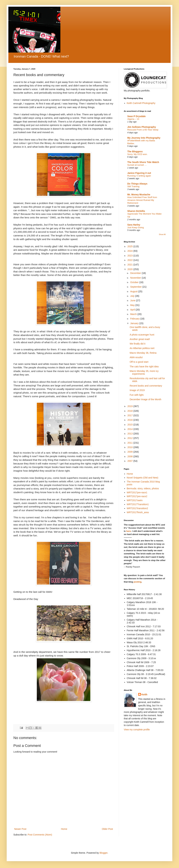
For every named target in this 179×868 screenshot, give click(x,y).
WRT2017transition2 (137, 508)
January (135, 323)
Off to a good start (139, 362)
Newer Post (20, 829)
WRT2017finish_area (138, 512)
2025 (130, 246)
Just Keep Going (136, 227)
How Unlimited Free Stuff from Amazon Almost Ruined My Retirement (142, 200)
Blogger (103, 853)
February (135, 319)
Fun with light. (137, 395)
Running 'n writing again (139, 176)
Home (64, 829)
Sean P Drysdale (136, 116)
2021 (130, 265)
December (136, 273)
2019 (130, 406)
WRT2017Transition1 (138, 504)
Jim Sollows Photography (142, 127)
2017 (130, 415)
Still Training (133, 186)
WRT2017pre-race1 (137, 492)
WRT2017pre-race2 (137, 496)
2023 (130, 256)
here (128, 531)
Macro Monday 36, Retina (143, 353)
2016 (130, 420)
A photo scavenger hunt (142, 335)
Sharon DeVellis (136, 211)
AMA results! (136, 357)
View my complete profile (137, 730)
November (136, 278)
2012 (130, 438)
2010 (130, 447)
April (133, 310)
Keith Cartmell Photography (141, 103)
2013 (130, 434)
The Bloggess (135, 151)
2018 (130, 411)
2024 (130, 251)
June (133, 300)
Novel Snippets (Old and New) (143, 478)
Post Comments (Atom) (40, 835)
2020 (130, 269)
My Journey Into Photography (144, 138)
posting (138, 582)
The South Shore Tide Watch (143, 162)
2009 (130, 452)
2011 (130, 443)
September (136, 287)
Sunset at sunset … (137, 165)
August (134, 291)
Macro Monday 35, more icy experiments (144, 372)
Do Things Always (137, 184)
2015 (130, 425)
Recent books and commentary (146, 386)
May (133, 305)
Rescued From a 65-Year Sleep (143, 130)
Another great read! (140, 339)
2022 (130, 260)
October (135, 282)
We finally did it (138, 344)
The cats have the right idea (144, 367)
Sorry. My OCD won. (137, 154)
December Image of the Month (145, 399)
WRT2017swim (135, 500)
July (133, 296)
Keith (144, 695)
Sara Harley (134, 225)
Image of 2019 (137, 390)
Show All (162, 234)
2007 (130, 461)
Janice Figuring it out (139, 173)
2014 (130, 429)
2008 (130, 456)
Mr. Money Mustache (139, 195)
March (134, 314)
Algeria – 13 (133, 119)
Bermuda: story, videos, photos (143, 488)
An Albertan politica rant (142, 348)
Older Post (107, 829)
